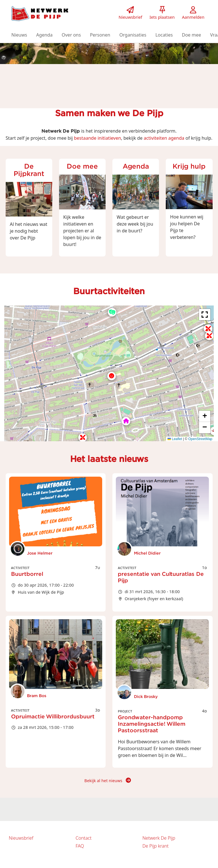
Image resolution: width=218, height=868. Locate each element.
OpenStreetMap (200, 439)
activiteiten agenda (164, 138)
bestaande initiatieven (97, 138)
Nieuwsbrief (21, 838)
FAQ (80, 846)
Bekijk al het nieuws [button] (108, 781)
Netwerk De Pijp (159, 838)
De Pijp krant (156, 846)
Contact (83, 838)
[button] (19, 35)
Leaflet (175, 439)
